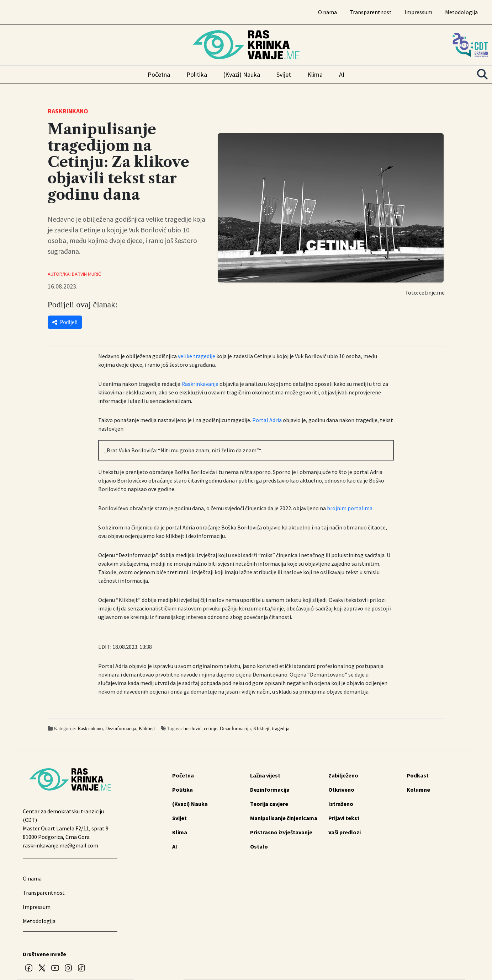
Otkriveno (341, 790)
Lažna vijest (265, 775)
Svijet (284, 74)
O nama (327, 12)
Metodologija (461, 12)
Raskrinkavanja (200, 384)
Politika (197, 74)
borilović (193, 729)
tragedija (281, 729)
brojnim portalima (350, 508)
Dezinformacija (121, 729)
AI (342, 74)
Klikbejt (147, 729)
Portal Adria (267, 420)
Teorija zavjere (269, 804)
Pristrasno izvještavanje (281, 832)
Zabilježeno (343, 775)
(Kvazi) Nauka (242, 74)
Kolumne (418, 790)
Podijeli (65, 322)
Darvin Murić (86, 274)
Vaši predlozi (345, 832)
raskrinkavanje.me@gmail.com (60, 845)
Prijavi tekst (344, 818)
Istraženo (341, 804)
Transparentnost (371, 12)
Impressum (418, 12)
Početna (159, 74)
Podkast (418, 775)
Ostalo (259, 846)
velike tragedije (197, 356)
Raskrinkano (90, 729)
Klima (315, 74)
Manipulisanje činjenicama (284, 818)
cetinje (210, 729)
